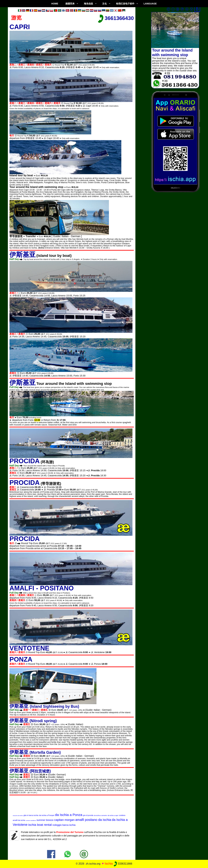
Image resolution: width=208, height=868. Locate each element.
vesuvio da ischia (18, 816)
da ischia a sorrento (100, 815)
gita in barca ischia (31, 815)
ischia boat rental (40, 825)
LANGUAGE (150, 4)
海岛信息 (88, 4)
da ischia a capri (113, 815)
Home (55, 4)
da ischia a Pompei (47, 815)
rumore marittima (31, 820)
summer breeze (45, 820)
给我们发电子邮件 (125, 4)
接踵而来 (70, 4)
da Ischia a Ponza (69, 815)
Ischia (109, 863)
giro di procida (88, 815)
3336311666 (123, 864)
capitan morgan (64, 820)
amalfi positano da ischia (93, 820)
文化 (104, 4)
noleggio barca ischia (64, 825)
